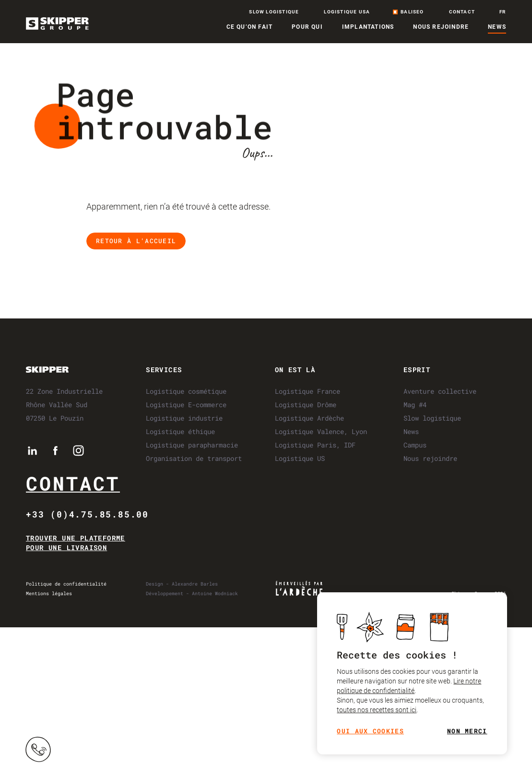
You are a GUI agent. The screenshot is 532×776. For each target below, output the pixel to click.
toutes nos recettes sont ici (377, 710)
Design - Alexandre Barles (182, 584)
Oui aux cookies (370, 732)
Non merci (467, 732)
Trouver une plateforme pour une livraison (76, 543)
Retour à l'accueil (136, 241)
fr (502, 12)
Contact (73, 483)
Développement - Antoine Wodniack (192, 594)
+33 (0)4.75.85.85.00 (87, 514)
